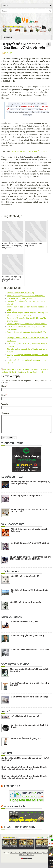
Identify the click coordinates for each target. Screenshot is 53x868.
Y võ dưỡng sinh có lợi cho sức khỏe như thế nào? (29, 687)
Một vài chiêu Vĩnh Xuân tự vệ (25, 720)
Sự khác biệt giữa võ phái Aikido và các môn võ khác (30, 514)
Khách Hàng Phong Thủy (20, 831)
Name (4, 386)
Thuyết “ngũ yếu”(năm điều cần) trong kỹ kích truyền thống (30, 486)
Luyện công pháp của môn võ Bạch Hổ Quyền (29, 729)
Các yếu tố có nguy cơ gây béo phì (21, 298)
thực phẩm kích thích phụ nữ (32, 372)
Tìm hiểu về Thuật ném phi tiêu (26, 580)
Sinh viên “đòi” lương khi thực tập (21, 293)
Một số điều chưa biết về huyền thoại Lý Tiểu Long (30, 533)
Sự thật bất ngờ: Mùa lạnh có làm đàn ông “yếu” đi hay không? (25, 762)
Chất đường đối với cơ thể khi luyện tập (30, 700)
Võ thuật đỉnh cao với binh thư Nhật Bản (30, 546)
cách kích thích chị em (13, 369)
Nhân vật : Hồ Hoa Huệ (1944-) (25, 625)
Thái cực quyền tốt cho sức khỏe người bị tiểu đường (30, 673)
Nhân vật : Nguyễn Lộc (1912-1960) (27, 639)
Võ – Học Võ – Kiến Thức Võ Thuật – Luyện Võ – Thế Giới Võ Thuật (30, 857)
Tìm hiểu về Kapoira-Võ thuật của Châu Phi (30, 594)
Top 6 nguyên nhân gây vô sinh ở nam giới (29, 151)
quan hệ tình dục (27, 106)
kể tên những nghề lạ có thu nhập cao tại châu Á (27, 324)
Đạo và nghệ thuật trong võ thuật (27, 499)
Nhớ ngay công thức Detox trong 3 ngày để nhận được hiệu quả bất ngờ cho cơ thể (24, 771)
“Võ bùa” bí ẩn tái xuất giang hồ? (26, 742)
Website (5, 404)
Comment (5, 413)
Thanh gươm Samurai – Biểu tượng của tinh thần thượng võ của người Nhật (31, 561)
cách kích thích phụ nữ (31, 369)
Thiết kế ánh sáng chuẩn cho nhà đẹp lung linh (26, 296)
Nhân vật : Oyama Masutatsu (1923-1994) (30, 653)
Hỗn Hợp (9, 53)
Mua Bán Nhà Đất (15, 810)
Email (4, 395)
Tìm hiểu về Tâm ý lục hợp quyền (26, 606)
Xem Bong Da (12, 789)
